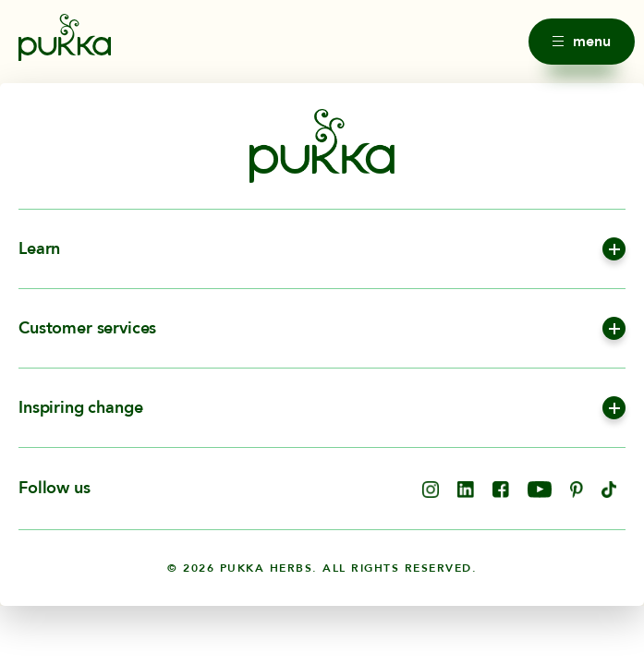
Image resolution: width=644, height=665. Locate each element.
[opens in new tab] (431, 493)
